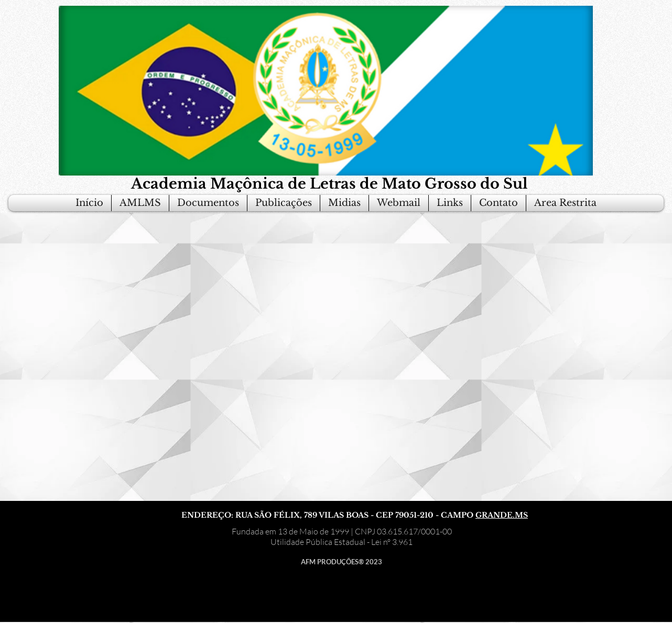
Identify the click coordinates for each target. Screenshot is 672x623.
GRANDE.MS (502, 515)
